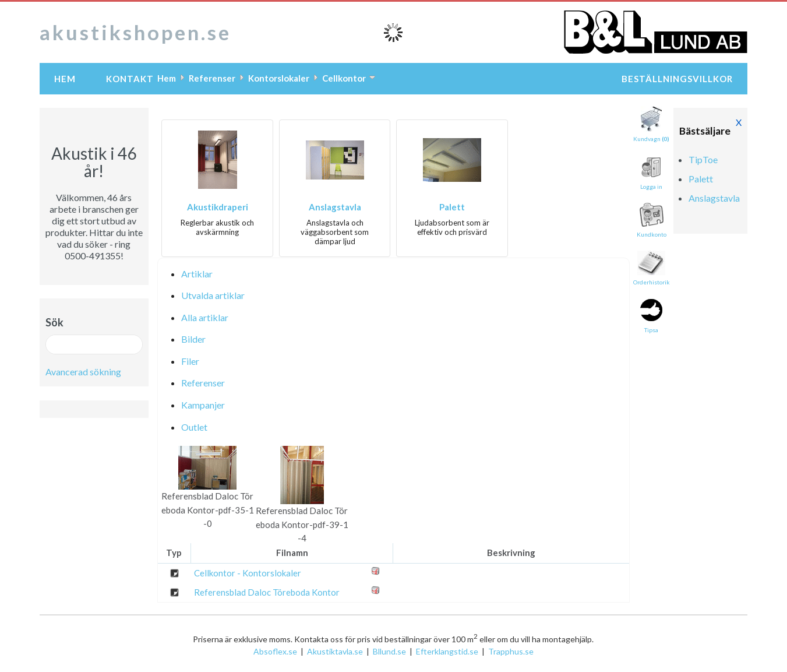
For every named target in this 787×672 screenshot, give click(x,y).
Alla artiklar (205, 317)
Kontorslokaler (279, 78)
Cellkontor (344, 78)
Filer (190, 361)
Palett (452, 207)
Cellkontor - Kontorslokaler (248, 573)
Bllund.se (389, 651)
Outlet (194, 427)
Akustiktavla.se (335, 651)
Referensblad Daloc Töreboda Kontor (267, 592)
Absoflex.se (275, 651)
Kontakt (130, 79)
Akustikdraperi (218, 207)
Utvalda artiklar (213, 295)
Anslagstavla (335, 207)
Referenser (212, 78)
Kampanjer (203, 405)
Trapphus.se (511, 651)
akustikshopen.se (135, 32)
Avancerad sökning (83, 372)
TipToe (703, 159)
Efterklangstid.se (447, 651)
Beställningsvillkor (677, 79)
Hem (65, 79)
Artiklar (197, 274)
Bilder (193, 339)
